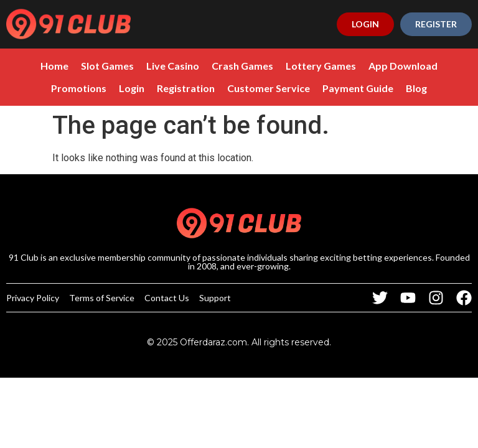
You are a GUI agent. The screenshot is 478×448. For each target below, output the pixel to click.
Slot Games (107, 66)
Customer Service (269, 88)
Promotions (79, 88)
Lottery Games (321, 66)
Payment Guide (358, 88)
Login (132, 88)
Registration (186, 88)
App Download (403, 66)
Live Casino (173, 66)
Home (54, 66)
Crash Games (242, 66)
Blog (416, 88)
